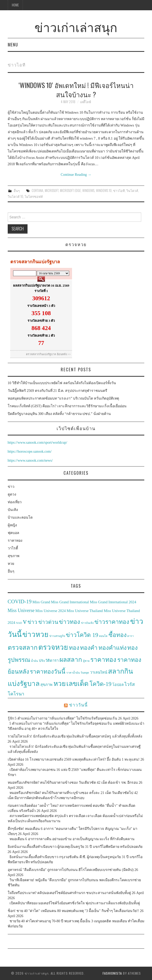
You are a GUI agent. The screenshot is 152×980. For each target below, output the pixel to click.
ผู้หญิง (12, 525)
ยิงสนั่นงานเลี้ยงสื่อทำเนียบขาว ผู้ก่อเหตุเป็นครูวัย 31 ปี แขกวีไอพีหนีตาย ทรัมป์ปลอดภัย (75, 847)
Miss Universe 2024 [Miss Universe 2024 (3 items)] (51, 611)
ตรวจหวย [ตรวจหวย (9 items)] (53, 647)
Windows (88, 191)
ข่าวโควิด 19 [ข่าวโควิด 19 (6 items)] (82, 635)
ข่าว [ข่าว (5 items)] (32, 622)
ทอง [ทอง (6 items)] (74, 648)
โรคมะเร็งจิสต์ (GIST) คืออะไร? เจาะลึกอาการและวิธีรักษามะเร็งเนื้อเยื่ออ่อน (67, 406)
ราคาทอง (15, 541)
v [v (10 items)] (25, 621)
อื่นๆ (17, 191)
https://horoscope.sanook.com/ (30, 452)
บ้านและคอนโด (20, 517)
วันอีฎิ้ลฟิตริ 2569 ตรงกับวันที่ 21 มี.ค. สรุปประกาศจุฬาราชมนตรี (58, 391)
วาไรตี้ (13, 548)
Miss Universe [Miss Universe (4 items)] (21, 610)
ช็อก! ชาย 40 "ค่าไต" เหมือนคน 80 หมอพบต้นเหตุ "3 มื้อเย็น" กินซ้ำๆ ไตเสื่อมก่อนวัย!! (73, 911)
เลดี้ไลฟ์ (86, 102)
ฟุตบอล (14, 533)
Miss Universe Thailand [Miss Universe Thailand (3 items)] (85, 611)
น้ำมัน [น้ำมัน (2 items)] (34, 661)
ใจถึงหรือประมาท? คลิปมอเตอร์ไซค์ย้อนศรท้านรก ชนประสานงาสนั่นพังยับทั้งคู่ (69, 893)
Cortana (37, 191)
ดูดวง (12, 494)
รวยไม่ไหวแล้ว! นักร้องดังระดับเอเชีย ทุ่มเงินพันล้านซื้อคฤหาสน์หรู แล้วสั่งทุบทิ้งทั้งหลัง (75, 736)
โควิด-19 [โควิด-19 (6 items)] (101, 684)
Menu (13, 45)
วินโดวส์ (132, 191)
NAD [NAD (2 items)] (19, 623)
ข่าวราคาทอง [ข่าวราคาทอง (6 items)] (112, 622)
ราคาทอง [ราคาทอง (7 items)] (103, 660)
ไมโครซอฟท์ (34, 196)
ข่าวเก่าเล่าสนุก (76, 27)
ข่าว (11, 487)
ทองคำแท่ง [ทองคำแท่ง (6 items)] (113, 648)
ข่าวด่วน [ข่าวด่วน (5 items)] (48, 622)
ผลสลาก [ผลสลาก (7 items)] (71, 660)
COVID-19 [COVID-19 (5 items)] (20, 601)
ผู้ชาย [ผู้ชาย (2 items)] (86, 661)
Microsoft (52, 191)
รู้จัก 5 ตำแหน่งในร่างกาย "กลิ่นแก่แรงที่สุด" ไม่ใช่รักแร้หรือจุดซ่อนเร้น (62, 718)
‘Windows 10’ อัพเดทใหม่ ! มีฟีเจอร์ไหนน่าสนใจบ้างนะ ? (76, 90)
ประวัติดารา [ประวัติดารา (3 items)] (49, 661)
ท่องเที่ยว (15, 502)
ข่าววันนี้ (78, 705)
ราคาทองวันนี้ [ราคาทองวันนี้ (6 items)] (48, 672)
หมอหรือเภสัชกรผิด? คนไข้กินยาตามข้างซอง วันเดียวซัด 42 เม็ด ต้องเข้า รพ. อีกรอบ (73, 783)
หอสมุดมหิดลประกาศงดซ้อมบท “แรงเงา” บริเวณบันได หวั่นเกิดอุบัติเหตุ (64, 398)
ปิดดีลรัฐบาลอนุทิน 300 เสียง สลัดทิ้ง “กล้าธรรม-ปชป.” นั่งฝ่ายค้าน (59, 414)
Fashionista (112, 973)
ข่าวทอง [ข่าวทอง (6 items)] (69, 622)
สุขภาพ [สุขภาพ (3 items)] (46, 685)
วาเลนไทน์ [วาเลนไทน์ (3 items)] (99, 672)
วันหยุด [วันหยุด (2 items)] (85, 673)
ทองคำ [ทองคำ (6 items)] (89, 648)
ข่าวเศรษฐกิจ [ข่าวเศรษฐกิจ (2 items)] (57, 636)
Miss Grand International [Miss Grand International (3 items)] (70, 602)
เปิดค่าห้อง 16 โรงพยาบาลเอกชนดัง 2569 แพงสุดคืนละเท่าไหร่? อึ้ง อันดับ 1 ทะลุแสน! (74, 759)
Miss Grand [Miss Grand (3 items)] (41, 602)
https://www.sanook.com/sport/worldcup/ (38, 443)
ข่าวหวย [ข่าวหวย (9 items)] (35, 634)
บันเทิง (13, 510)
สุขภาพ (14, 556)
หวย (11, 564)
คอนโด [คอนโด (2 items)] (103, 636)
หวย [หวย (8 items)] (60, 684)
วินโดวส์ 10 (15, 196)
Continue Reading (76, 175)
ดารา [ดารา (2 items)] (131, 636)
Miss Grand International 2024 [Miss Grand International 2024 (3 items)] (113, 602)
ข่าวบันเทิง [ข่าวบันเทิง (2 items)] (87, 623)
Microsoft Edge (70, 191)
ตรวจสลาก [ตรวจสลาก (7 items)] (23, 648)
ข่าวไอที (119, 191)
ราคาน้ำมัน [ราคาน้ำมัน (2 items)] (73, 673)
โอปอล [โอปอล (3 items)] (118, 685)
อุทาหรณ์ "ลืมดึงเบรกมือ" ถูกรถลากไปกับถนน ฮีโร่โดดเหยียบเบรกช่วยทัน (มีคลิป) (71, 870)
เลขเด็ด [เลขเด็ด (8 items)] (77, 684)
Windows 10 (104, 191)
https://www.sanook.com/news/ (30, 460)
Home (15, 5)
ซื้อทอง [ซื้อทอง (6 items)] (118, 635)
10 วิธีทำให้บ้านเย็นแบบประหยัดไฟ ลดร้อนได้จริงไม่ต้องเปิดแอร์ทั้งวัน (62, 383)
